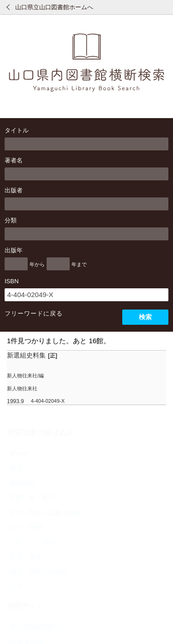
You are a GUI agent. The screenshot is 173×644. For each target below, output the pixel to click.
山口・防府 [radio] (26, 527)
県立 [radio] (16, 468)
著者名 (14, 160)
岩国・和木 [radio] (26, 557)
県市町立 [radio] (23, 483)
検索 (145, 317)
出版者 (14, 190)
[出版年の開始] (16, 264)
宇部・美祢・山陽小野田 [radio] (45, 513)
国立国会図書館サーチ (42, 627)
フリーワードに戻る (34, 313)
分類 (11, 220)
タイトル (17, 130)
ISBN (12, 281)
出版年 (14, 250)
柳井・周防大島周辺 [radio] (39, 572)
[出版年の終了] (58, 264)
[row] (86, 378)
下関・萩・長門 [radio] (32, 498)
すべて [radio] (19, 453)
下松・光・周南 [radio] (32, 542)
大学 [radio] (16, 586)
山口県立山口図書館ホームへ (54, 7)
